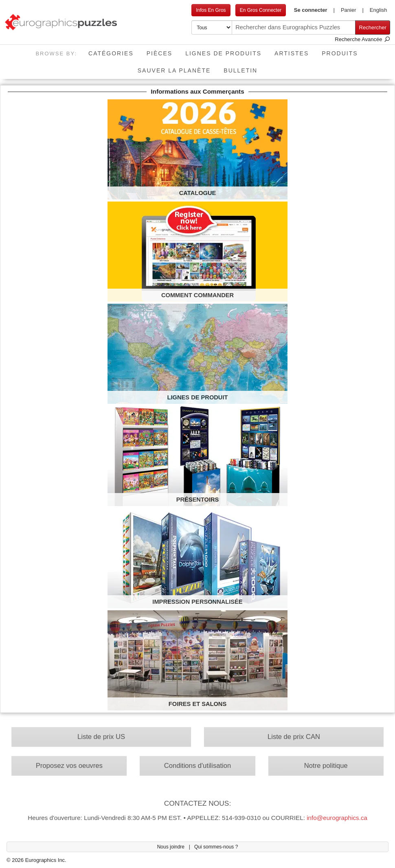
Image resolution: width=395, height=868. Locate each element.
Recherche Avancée (362, 39)
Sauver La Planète (174, 70)
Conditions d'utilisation (198, 766)
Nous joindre (172, 847)
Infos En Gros (211, 10)
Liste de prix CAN (289, 738)
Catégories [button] (111, 53)
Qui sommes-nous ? (216, 847)
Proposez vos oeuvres (75, 766)
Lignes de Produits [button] (223, 53)
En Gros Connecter (261, 10)
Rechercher (373, 27)
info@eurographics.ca (331, 815)
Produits (340, 53)
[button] (314, 10)
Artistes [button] (292, 53)
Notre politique (320, 766)
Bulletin (240, 70)
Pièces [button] (159, 53)
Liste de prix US (106, 738)
